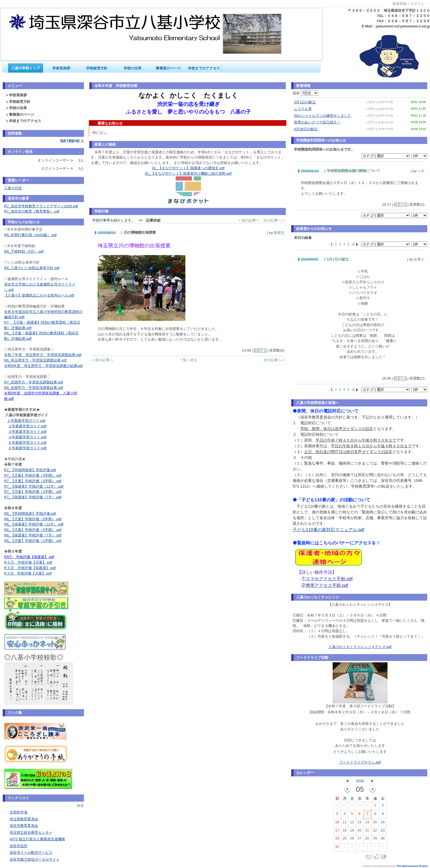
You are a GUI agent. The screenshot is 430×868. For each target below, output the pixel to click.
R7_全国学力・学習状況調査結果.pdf (34, 382)
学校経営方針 (97, 68)
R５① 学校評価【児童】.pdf (28, 562)
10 (337, 823)
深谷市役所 (19, 846)
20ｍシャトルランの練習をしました (323, 116)
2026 (360, 781)
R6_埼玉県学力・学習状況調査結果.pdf (35, 360)
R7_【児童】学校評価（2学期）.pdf (33, 481)
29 (359, 806)
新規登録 (400, 4)
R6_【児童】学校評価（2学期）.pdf (33, 530)
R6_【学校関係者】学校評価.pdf (30, 514)
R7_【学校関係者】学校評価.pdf (30, 470)
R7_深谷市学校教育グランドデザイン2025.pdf (41, 206)
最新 (305, 93)
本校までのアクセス (204, 68)
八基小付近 (13, 188)
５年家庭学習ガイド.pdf (27, 443)
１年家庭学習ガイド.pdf (26, 421)
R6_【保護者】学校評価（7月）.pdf (33, 535)
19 (352, 832)
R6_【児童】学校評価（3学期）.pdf (33, 519)
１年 (421, 171)
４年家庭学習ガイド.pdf (27, 437)
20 (359, 832)
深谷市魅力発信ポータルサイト (35, 859)
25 (344, 839)
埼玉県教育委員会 (24, 819)
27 (344, 806)
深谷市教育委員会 (24, 826)
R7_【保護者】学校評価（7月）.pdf (33, 497)
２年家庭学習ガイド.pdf (27, 426)
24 (337, 839)
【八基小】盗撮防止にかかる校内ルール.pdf (39, 295)
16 (383, 823)
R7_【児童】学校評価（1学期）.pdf (33, 492)
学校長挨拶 (61, 68)
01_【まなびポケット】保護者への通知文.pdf (188, 168)
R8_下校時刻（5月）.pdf (24, 251)
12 (352, 823)
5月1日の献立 (305, 102)
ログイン (417, 4)
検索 (80, 806)
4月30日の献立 (306, 129)
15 (375, 823)
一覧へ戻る (188, 360)
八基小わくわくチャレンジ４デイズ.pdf (360, 647)
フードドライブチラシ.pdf (360, 762)
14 (367, 823)
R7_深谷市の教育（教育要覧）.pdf (32, 211)
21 (367, 832)
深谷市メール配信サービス (31, 853)
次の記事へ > (274, 220)
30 (367, 806)
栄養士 (419, 259)
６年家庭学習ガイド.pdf (27, 448)
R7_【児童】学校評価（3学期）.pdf (33, 475)
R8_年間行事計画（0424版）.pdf (30, 235)
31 (337, 848)
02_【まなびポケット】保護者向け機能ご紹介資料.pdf (188, 173)
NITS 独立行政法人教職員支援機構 (37, 839)
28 (352, 806)
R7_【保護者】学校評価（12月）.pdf (34, 486)
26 (337, 806)
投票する (260, 350)
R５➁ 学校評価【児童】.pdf (28, 573)
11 (344, 823)
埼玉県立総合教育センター (31, 832)
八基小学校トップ (26, 68)
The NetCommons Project (412, 866)
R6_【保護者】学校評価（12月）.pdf (34, 524)
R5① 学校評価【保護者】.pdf (29, 557)
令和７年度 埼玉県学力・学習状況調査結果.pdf (43, 355)
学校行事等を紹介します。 (114, 220)
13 (359, 823)
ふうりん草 (303, 109)
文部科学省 (19, 812)
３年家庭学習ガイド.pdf (27, 432)
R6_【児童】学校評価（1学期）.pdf (33, 541)
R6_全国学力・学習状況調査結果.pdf (34, 388)
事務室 (279, 233)
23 (383, 832)
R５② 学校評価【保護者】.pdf (30, 568)
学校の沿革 (133, 68)
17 (337, 832)
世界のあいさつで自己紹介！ (317, 122)
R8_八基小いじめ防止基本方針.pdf (32, 268)
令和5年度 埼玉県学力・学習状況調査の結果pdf (43, 366)
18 (344, 832)
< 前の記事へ (249, 220)
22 (375, 832)
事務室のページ (168, 68)
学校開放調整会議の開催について (354, 171)
